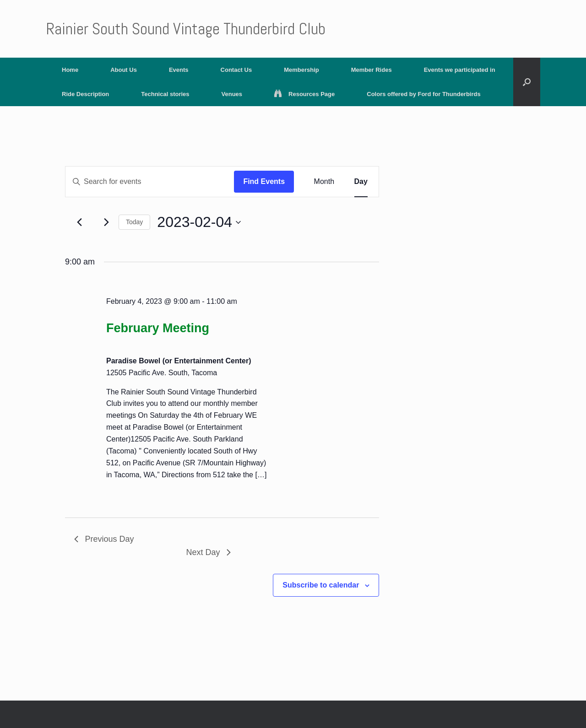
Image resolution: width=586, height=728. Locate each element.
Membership (301, 70)
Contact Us (236, 70)
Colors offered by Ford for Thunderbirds (423, 94)
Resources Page (304, 94)
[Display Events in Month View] (324, 182)
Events (179, 70)
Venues (232, 94)
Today (134, 222)
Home (70, 70)
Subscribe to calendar (321, 585)
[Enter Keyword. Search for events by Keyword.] (150, 182)
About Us (124, 70)
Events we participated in (460, 70)
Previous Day (104, 539)
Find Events (264, 181)
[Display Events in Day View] (361, 182)
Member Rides (372, 70)
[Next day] (106, 222)
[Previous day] (80, 222)
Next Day (208, 552)
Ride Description (85, 94)
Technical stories (165, 94)
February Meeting (158, 328)
